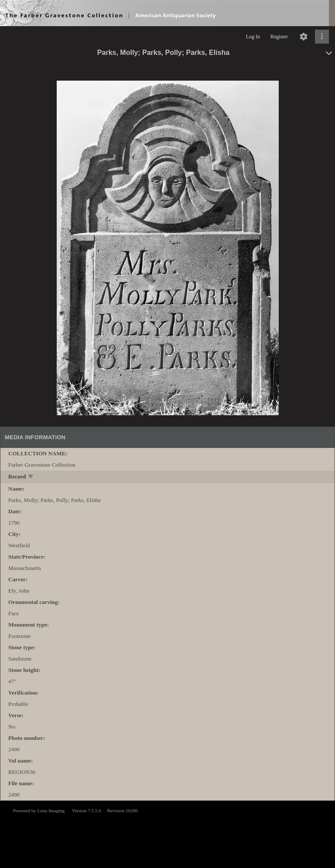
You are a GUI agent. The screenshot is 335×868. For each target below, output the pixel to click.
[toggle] (31, 477)
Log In (253, 37)
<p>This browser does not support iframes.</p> (167, 834)
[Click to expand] (322, 37)
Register (279, 37)
